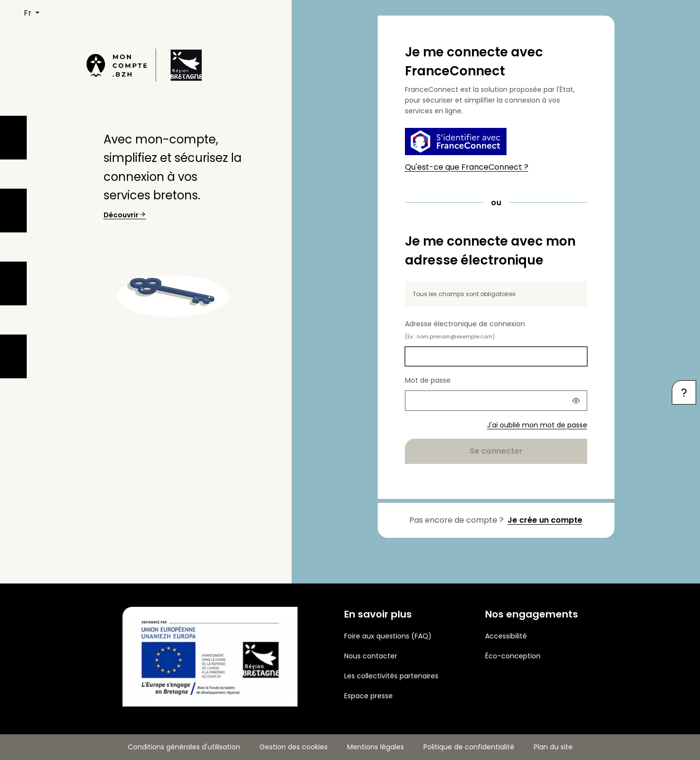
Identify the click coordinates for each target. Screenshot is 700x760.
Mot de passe (428, 380)
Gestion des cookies (294, 747)
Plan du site (553, 747)
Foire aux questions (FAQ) (388, 636)
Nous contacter (371, 656)
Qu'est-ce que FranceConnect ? (467, 167)
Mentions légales (376, 747)
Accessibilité (506, 636)
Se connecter (496, 451)
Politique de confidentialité (469, 747)
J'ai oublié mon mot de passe (537, 425)
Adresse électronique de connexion (465, 330)
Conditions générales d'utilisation (184, 747)
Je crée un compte (545, 520)
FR (29, 13)
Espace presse (368, 696)
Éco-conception (513, 656)
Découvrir (125, 215)
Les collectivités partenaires (391, 676)
